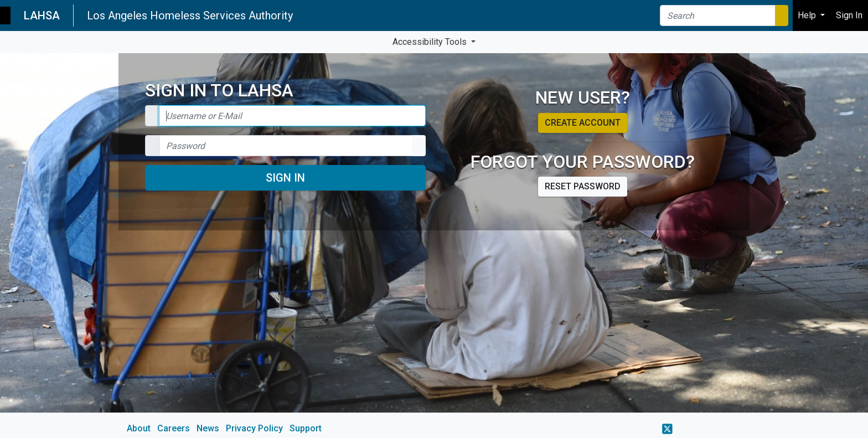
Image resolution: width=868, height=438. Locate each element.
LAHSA (42, 16)
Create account (583, 123)
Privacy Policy (254, 428)
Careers (174, 428)
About (139, 428)
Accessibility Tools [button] (431, 42)
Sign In (285, 178)
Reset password (583, 186)
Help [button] (808, 15)
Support (306, 428)
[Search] (718, 16)
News (208, 428)
